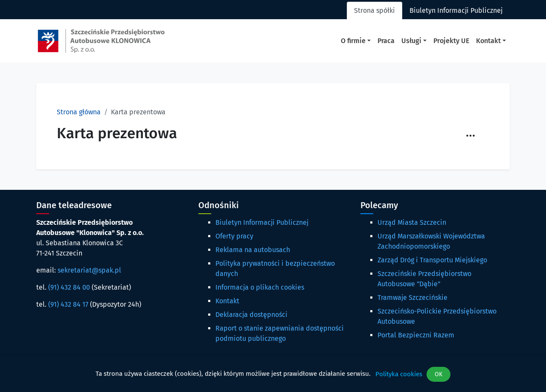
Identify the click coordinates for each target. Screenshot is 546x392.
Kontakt (227, 301)
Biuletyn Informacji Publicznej (262, 222)
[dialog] (273, 374)
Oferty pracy (234, 236)
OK (439, 374)
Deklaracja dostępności (251, 315)
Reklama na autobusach (253, 250)
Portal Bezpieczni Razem (416, 335)
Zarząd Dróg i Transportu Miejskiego (432, 260)
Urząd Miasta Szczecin (412, 222)
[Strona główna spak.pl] (101, 41)
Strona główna (79, 112)
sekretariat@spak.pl (89, 270)
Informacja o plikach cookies (260, 287)
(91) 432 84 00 (69, 287)
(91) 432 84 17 (68, 304)
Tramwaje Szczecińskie (412, 298)
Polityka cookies (399, 374)
